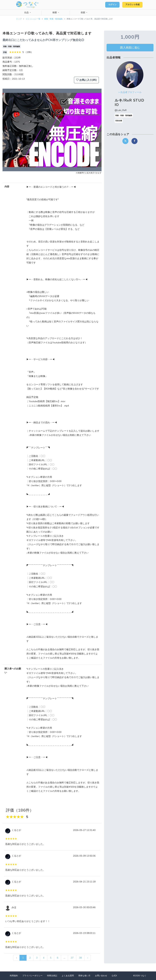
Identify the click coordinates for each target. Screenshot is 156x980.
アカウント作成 (131, 5)
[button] (10, 130)
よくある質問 (68, 976)
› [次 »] (88, 958)
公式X (114, 976)
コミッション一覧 (33, 19)
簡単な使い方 (84, 976)
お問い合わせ (101, 976)
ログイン (108, 5)
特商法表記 (52, 976)
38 (80, 958)
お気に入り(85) (86, 80)
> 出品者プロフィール (130, 92)
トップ (19, 19)
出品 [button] (27, 13)
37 (72, 958)
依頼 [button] (83, 13)
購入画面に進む (130, 48)
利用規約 (14, 976)
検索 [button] (55, 13)
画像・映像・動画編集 (53, 19)
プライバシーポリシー (32, 976)
